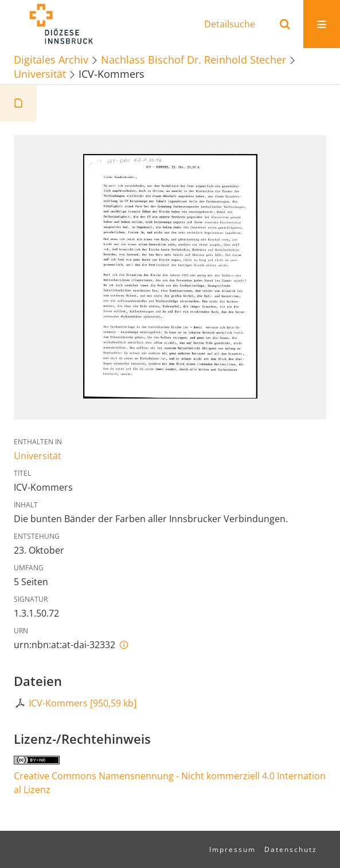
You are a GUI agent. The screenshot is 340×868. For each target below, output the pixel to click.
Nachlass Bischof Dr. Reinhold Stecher (194, 59)
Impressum (232, 849)
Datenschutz (291, 849)
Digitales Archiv (51, 59)
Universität (40, 74)
